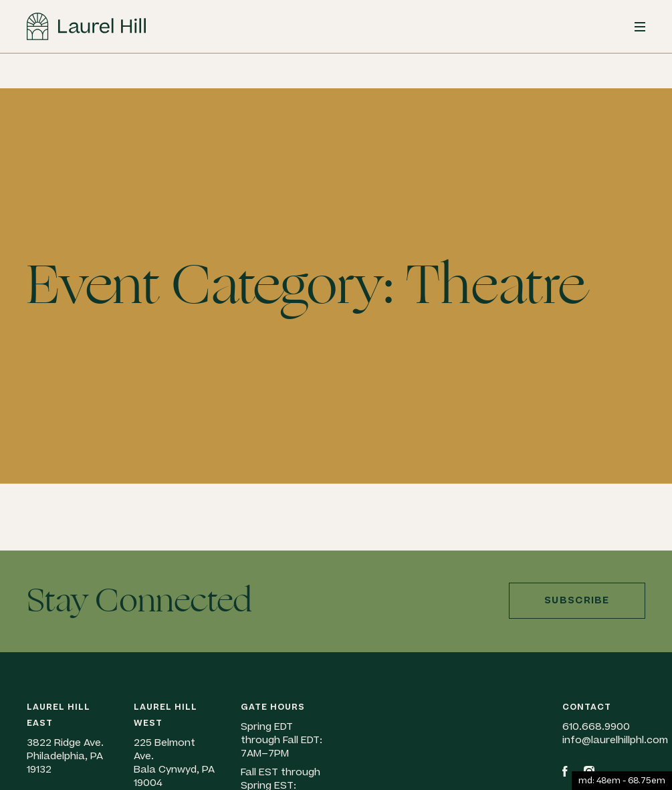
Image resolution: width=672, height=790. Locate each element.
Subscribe (577, 600)
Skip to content (0, 89)
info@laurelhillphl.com (615, 740)
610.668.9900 (596, 727)
